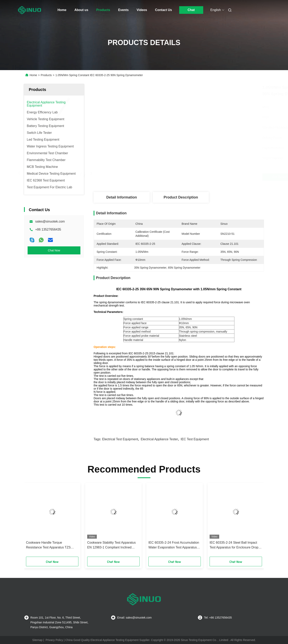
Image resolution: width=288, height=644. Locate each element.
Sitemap (37, 640)
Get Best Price (200, 177)
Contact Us (163, 10)
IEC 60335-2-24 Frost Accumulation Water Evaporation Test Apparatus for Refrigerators (174, 545)
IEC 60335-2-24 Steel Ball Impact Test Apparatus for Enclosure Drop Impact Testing (234, 545)
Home (62, 10)
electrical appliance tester (159, 439)
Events (123, 10)
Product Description (181, 197)
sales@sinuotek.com (50, 221)
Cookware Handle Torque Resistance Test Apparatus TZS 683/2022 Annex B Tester (48, 545)
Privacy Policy (54, 640)
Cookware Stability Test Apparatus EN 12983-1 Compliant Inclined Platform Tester (111, 545)
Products (103, 10)
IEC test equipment (195, 439)
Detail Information (121, 197)
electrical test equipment (120, 439)
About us (81, 10)
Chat (191, 10)
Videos (142, 10)
